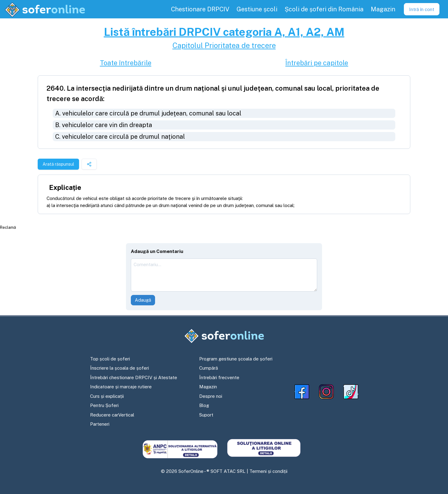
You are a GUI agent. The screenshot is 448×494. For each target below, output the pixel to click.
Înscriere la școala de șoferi (120, 368)
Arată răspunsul (58, 164)
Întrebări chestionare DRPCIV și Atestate (134, 377)
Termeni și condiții (268, 471)
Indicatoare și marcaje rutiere (121, 387)
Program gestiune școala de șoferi (236, 359)
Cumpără (209, 368)
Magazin (208, 387)
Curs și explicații (107, 396)
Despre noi (211, 396)
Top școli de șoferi (110, 359)
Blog (204, 405)
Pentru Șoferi (104, 405)
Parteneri (100, 424)
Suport (206, 415)
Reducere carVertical (112, 415)
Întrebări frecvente (219, 377)
